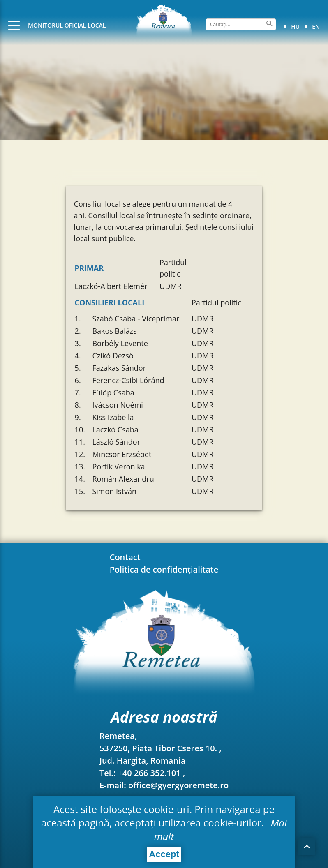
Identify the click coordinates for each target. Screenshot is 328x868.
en (316, 27)
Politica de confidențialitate (164, 569)
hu (295, 27)
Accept (164, 854)
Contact (125, 557)
